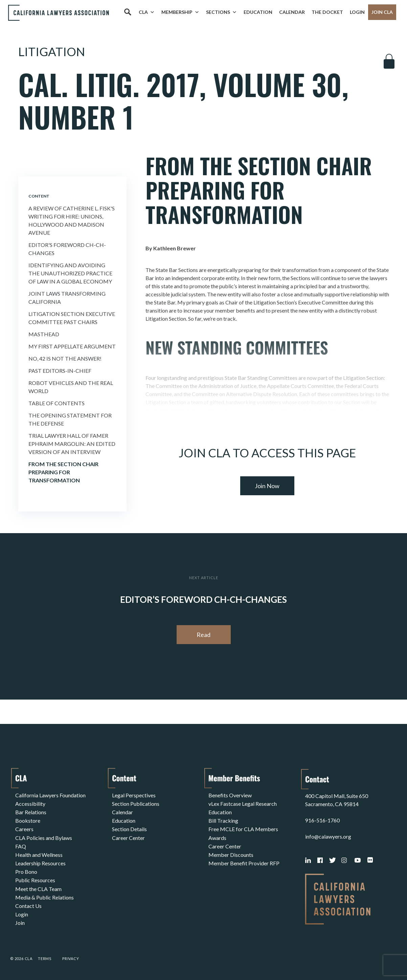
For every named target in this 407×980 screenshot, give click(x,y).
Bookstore (28, 819)
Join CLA (382, 12)
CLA (147, 12)
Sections (221, 12)
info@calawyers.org (328, 835)
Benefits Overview (230, 795)
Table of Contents (56, 403)
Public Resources (35, 876)
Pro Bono (26, 868)
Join (20, 917)
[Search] (128, 12)
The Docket (327, 12)
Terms (45, 958)
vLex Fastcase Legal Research (243, 803)
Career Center (128, 835)
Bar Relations (31, 811)
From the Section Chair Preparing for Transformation (63, 472)
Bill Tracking (223, 819)
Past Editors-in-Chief (60, 371)
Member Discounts (231, 852)
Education (258, 12)
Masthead (44, 334)
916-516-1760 (322, 819)
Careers (24, 827)
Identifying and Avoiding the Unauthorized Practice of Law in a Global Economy (70, 273)
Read (203, 635)
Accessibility (30, 803)
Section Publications (136, 803)
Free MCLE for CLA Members (243, 827)
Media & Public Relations (44, 892)
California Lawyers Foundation (50, 795)
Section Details (129, 827)
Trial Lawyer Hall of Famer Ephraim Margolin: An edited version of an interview (72, 444)
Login (357, 12)
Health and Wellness (39, 852)
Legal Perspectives (134, 795)
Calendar (292, 12)
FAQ (21, 844)
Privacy (71, 958)
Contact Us (28, 900)
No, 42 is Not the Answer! (65, 358)
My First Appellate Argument (72, 346)
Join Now (267, 486)
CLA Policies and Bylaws (44, 835)
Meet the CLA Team (38, 884)
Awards (217, 835)
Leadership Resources (40, 860)
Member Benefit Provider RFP (244, 860)
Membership (180, 12)
